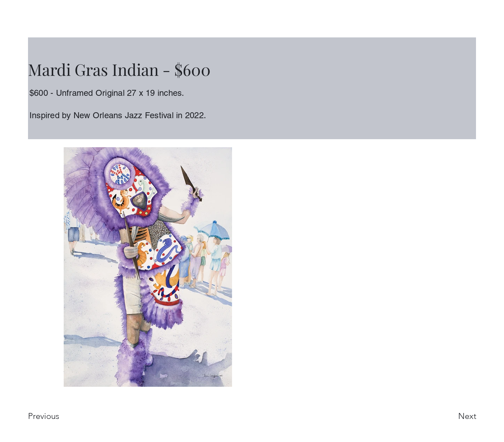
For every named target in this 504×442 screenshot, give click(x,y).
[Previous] (53, 416)
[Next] (453, 416)
